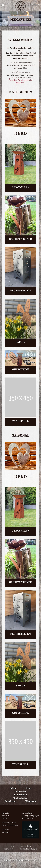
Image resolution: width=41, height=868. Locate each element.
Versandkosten (28, 813)
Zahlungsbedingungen (31, 816)
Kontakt (4, 818)
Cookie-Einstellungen (29, 849)
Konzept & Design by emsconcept (21, 860)
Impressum (8, 849)
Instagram (5, 830)
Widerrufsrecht (28, 818)
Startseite (5, 813)
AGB (12, 846)
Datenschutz (26, 846)
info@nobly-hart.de (9, 823)
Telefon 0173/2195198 (10, 825)
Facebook (5, 832)
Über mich (5, 816)
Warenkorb (35, 5)
